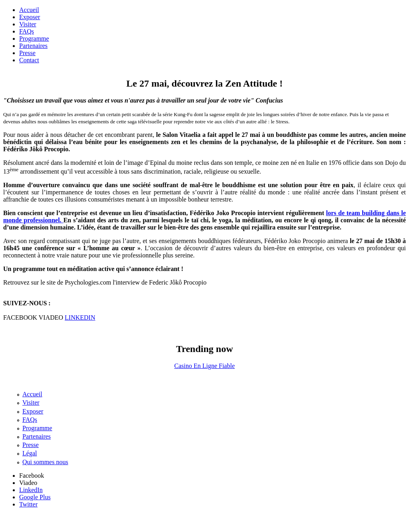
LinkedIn (31, 490)
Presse (27, 53)
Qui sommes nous (45, 462)
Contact (29, 60)
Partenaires (33, 46)
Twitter (28, 504)
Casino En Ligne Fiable (204, 366)
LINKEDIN (80, 317)
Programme (34, 39)
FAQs (27, 31)
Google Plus (35, 497)
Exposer (30, 17)
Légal (30, 453)
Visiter (28, 24)
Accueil (29, 10)
